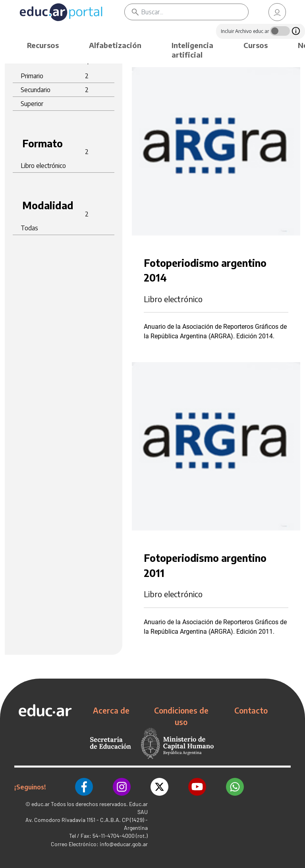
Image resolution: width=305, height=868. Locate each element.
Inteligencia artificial (192, 50)
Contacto (251, 710)
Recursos (43, 45)
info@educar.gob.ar (124, 844)
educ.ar (41, 804)
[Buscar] (195, 12)
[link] (277, 12)
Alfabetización (115, 45)
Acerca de (111, 710)
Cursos (256, 45)
